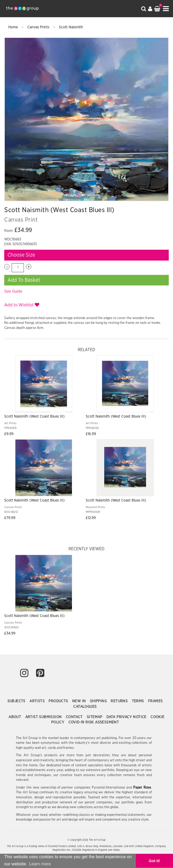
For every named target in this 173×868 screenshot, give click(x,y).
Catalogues (85, 707)
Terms (139, 701)
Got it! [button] (154, 861)
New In (80, 701)
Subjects (17, 701)
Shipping (99, 701)
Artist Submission (44, 717)
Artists (38, 701)
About (15, 717)
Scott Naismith (71, 27)
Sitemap (95, 717)
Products (59, 701)
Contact (75, 717)
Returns (120, 701)
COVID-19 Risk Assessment (94, 722)
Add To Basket (24, 280)
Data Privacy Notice (127, 717)
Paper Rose (142, 788)
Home (14, 27)
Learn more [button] (40, 864)
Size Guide (13, 291)
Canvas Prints (39, 27)
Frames (155, 701)
